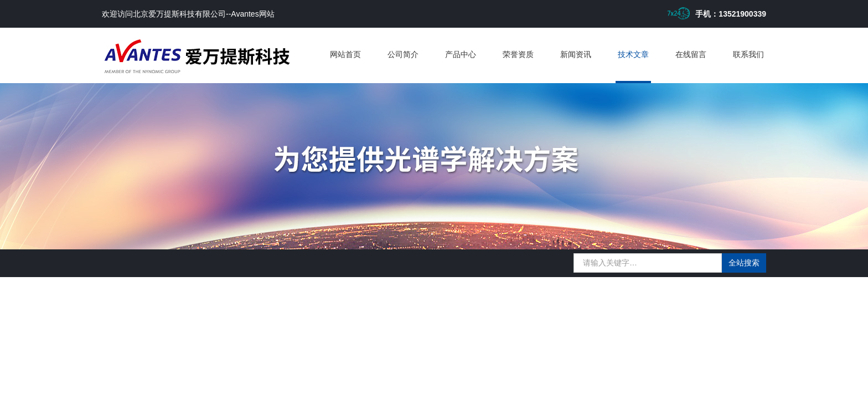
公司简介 (403, 54)
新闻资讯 (576, 54)
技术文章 (633, 54)
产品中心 (461, 54)
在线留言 (691, 54)
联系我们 (748, 54)
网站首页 (345, 54)
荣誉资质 (518, 54)
